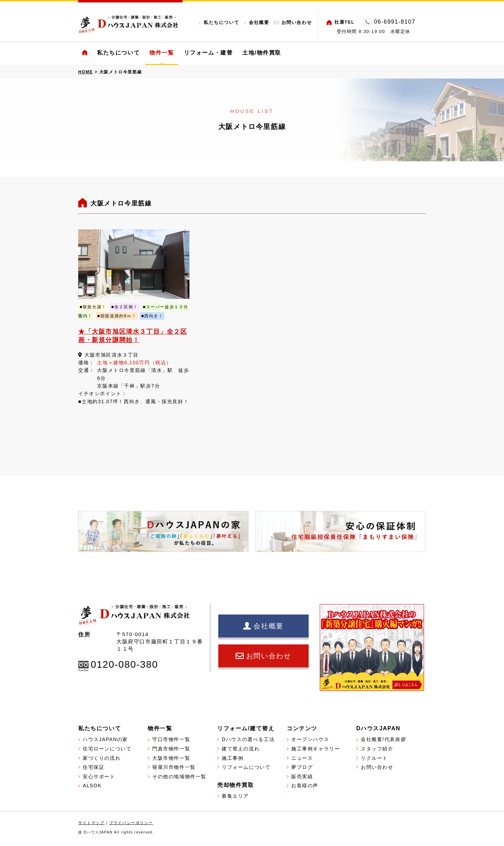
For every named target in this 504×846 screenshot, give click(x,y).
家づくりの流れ (102, 758)
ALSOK (92, 786)
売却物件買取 (236, 785)
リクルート (374, 758)
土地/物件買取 (262, 53)
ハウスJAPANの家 (105, 739)
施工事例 (233, 758)
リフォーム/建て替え (246, 728)
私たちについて (221, 22)
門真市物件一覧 (171, 749)
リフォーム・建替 (208, 53)
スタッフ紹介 (377, 749)
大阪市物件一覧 (171, 758)
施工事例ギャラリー (316, 749)
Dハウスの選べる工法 (248, 739)
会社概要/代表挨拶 (383, 739)
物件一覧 (162, 53)
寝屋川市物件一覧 (174, 767)
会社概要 (259, 22)
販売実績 (302, 776)
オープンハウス (310, 739)
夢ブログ (302, 767)
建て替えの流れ (241, 749)
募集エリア (235, 796)
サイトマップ (91, 823)
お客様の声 (305, 786)
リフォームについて (246, 767)
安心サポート (99, 776)
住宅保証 (94, 767)
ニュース (302, 758)
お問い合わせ (297, 22)
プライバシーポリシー (131, 823)
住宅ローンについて (107, 749)
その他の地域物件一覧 (179, 776)
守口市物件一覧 (171, 739)
